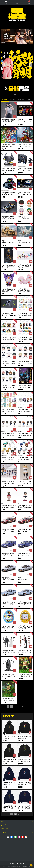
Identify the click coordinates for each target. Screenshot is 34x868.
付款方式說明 (5, 829)
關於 (3, 821)
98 (22, 706)
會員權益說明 (5, 832)
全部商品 (4, 825)
